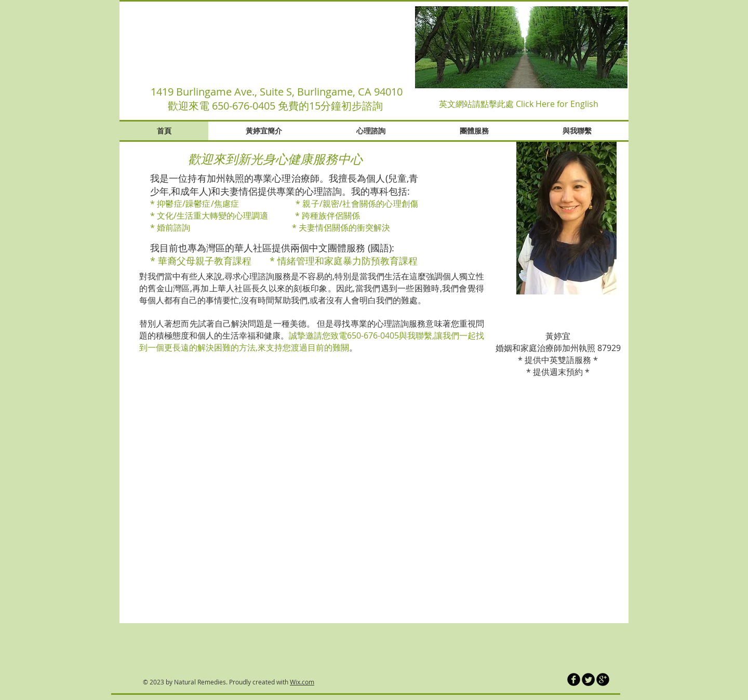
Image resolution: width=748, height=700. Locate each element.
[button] (521, 47)
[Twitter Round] (588, 679)
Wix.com (302, 682)
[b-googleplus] (603, 679)
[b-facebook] (574, 679)
